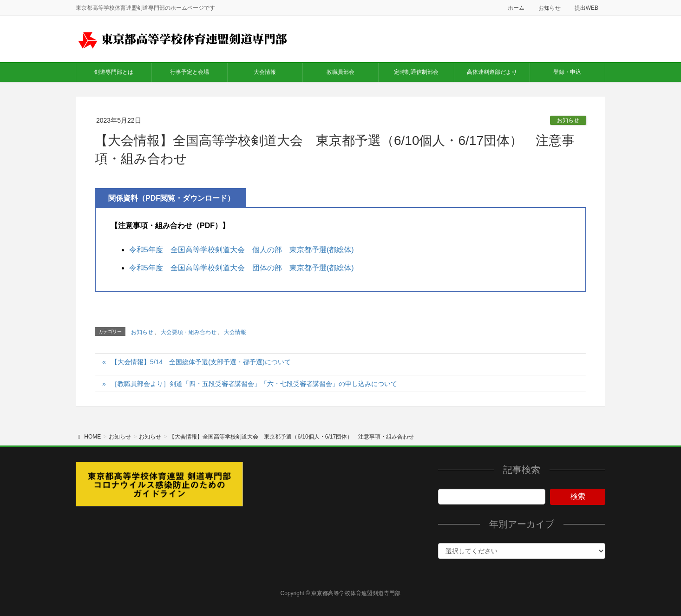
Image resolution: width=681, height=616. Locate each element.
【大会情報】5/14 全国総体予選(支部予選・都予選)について (201, 362)
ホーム (516, 8)
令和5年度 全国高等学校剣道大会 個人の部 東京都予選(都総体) (242, 250)
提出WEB (586, 8)
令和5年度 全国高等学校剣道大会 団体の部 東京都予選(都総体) (242, 268)
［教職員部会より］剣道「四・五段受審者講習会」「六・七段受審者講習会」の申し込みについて (254, 384)
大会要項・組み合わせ (189, 332)
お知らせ (550, 8)
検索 (578, 496)
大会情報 (235, 332)
